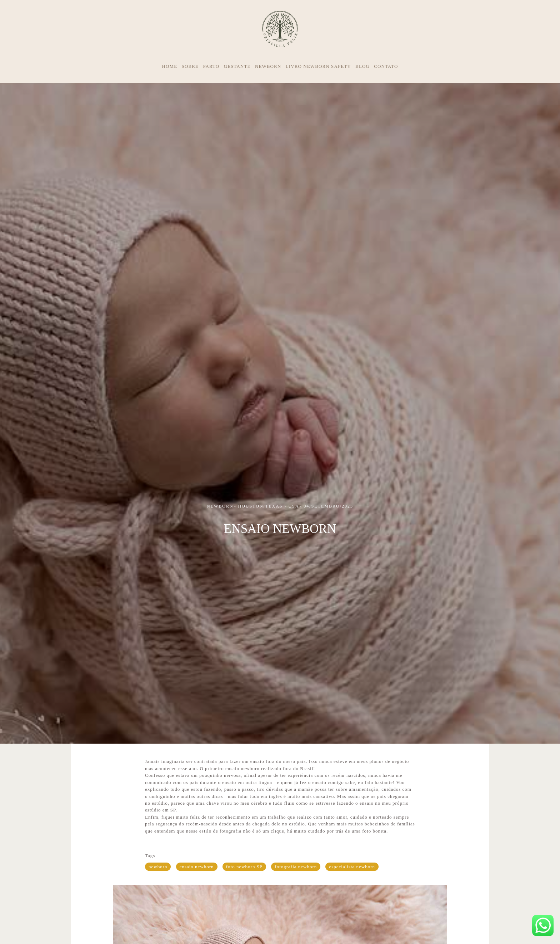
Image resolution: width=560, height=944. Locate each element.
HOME (170, 66)
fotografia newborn (296, 867)
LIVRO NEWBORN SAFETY (318, 66)
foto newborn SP (244, 867)
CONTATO (386, 66)
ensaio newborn (197, 867)
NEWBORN (268, 66)
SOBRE (190, 66)
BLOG (362, 66)
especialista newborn (352, 867)
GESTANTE (237, 66)
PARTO (211, 66)
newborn (158, 867)
